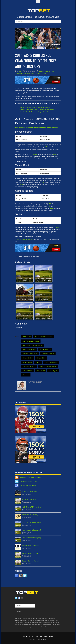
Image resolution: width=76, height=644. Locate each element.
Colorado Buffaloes (48, 354)
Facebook (19, 598)
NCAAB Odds (41, 358)
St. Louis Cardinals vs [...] (30, 499)
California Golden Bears (30, 354)
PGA (41, 637)
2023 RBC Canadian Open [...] (32, 522)
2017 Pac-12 (27, 337)
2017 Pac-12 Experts (29, 350)
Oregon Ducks (27, 362)
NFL (24, 637)
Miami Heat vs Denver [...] (30, 515)
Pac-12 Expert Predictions (48, 366)
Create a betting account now (24, 239)
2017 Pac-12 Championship (44, 337)
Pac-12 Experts (27, 371)
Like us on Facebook (28, 485)
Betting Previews (44, 71)
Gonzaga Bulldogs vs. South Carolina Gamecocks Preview (38, 110)
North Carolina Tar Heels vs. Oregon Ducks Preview (36, 112)
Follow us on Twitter (28, 481)
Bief (20, 71)
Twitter (16, 598)
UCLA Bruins (41, 371)
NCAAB (28, 637)
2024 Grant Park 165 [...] (30, 492)
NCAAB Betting (27, 358)
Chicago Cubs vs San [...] (30, 561)
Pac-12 (38, 362)
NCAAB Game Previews (39, 73)
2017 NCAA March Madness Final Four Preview (35, 108)
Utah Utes (26, 375)
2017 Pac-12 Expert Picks (31, 341)
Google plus (22, 598)
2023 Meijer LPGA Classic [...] (32, 507)
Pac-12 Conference (51, 362)
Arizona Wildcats (45, 350)
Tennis (45, 637)
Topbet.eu (44, 640)
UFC (37, 637)
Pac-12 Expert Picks (29, 366)
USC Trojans (53, 371)
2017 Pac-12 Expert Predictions (33, 345)
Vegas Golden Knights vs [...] (31, 546)
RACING (51, 637)
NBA (33, 637)
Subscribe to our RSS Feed (30, 477)
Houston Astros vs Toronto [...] (32, 553)
